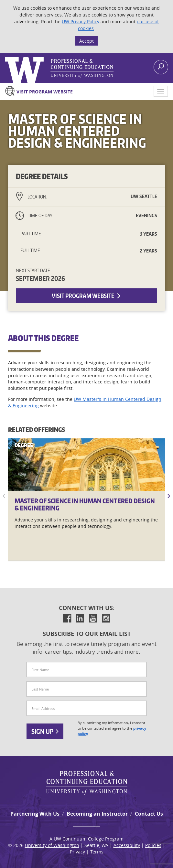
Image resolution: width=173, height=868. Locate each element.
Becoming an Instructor (97, 814)
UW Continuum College (79, 839)
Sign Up (45, 731)
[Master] (86, 465)
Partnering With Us (35, 814)
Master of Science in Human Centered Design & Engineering (85, 504)
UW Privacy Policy (81, 21)
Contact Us (149, 814)
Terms (97, 852)
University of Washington (52, 845)
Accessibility (127, 845)
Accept (86, 41)
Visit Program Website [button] (86, 296)
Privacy (77, 852)
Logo (5, 57)
